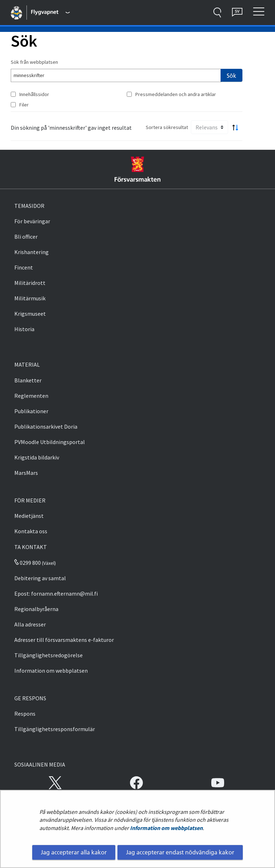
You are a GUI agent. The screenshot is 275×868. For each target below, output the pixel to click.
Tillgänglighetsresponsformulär (55, 729)
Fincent (24, 267)
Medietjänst (29, 516)
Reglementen (31, 396)
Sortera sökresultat (167, 127)
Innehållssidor (34, 94)
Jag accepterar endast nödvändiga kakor (180, 852)
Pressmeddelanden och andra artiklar (176, 94)
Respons (25, 714)
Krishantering (32, 252)
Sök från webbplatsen (34, 62)
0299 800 (28, 563)
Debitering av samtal (40, 578)
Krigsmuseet (30, 314)
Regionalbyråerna (36, 609)
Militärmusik (30, 298)
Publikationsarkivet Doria (46, 426)
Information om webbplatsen (166, 828)
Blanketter (28, 380)
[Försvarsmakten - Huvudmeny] (50, 13)
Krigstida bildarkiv (37, 457)
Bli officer (26, 237)
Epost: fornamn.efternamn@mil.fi (56, 593)
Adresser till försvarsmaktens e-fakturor (64, 640)
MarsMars (26, 473)
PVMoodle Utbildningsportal (50, 442)
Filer (24, 105)
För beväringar (32, 221)
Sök (231, 76)
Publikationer (31, 411)
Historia (24, 329)
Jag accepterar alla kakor (74, 852)
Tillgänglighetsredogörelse (49, 655)
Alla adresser (30, 624)
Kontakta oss (31, 531)
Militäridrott (30, 283)
